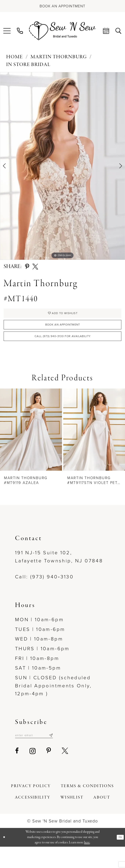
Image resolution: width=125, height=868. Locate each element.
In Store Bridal (28, 65)
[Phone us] (20, 31)
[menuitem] (7, 31)
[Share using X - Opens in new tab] (35, 267)
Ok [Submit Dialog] (119, 859)
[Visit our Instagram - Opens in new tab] (33, 772)
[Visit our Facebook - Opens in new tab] (17, 772)
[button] (7, 31)
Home (15, 57)
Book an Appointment (63, 334)
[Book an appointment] (62, 6)
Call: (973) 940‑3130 (44, 595)
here (87, 864)
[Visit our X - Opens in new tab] (65, 772)
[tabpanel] (62, 166)
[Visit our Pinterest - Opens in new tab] (49, 772)
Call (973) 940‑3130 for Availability (63, 352)
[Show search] (118, 31)
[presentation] (31, 448)
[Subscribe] (72, 755)
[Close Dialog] (6, 859)
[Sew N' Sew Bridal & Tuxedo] (62, 31)
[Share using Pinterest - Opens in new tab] (27, 267)
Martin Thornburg (59, 57)
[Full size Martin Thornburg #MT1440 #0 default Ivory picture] (62, 166)
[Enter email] (45, 755)
